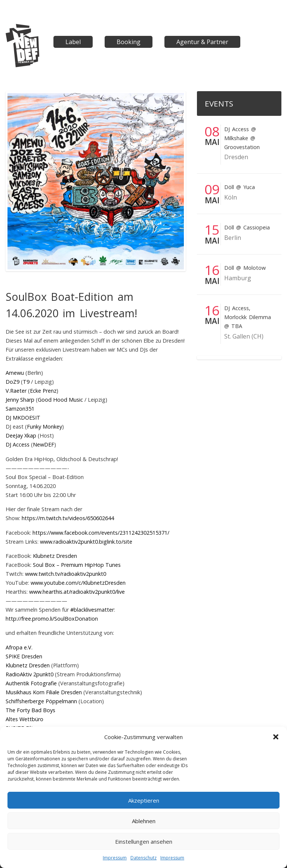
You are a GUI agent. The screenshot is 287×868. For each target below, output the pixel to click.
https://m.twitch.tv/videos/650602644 (68, 518)
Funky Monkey (44, 427)
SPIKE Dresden (24, 656)
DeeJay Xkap (21, 435)
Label (73, 42)
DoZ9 (13, 382)
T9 (26, 382)
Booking (129, 42)
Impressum (115, 858)
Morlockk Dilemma (248, 317)
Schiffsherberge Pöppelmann (41, 701)
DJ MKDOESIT (23, 418)
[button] (276, 737)
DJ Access (18, 444)
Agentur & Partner (202, 42)
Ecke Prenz (43, 391)
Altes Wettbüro (24, 719)
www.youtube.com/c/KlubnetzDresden (78, 583)
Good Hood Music (60, 400)
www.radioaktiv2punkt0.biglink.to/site (86, 542)
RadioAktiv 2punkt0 (30, 674)
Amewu (15, 373)
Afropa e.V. (19, 647)
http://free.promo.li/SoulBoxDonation (52, 619)
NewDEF (44, 444)
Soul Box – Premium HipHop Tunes (77, 565)
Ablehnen (144, 821)
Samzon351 (20, 409)
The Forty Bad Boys (30, 710)
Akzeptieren (144, 800)
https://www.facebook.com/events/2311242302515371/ (101, 533)
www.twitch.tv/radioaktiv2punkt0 (66, 574)
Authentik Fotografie (31, 683)
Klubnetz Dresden (55, 556)
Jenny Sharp (20, 400)
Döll (229, 187)
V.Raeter (16, 391)
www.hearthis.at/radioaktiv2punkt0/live (77, 592)
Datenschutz (143, 858)
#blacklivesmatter (92, 610)
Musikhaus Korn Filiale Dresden (44, 692)
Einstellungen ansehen (144, 841)
